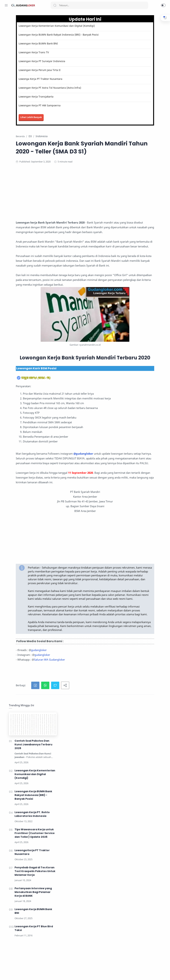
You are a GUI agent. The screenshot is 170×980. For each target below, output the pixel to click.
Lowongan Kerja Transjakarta (71, 107)
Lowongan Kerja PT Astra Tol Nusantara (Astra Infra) (81, 96)
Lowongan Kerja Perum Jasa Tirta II (74, 77)
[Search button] (55, 5)
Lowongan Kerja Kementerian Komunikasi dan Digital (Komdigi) (81, 28)
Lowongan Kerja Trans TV (68, 59)
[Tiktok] (33, 973)
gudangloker (74, 887)
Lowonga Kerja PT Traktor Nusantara (75, 86)
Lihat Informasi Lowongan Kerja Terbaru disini (116, 956)
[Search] (99, 5)
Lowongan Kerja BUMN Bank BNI (73, 50)
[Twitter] (17, 973)
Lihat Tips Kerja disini (125, 968)
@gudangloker (60, 572)
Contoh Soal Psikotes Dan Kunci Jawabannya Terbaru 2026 (142, 56)
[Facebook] (6, 973)
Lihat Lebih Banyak (66, 127)
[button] (163, 5)
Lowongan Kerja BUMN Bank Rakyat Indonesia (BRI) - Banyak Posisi (81, 40)
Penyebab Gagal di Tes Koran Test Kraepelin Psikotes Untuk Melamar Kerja (144, 183)
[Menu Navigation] (6, 5)
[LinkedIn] (28, 973)
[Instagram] (12, 973)
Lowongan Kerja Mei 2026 (73, 975)
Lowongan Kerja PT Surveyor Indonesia (77, 68)
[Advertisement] (108, 221)
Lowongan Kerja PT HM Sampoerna (74, 116)
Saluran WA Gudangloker (84, 897)
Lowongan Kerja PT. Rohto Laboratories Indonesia (141, 126)
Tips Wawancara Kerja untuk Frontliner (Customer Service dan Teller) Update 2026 (143, 145)
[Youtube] (22, 973)
